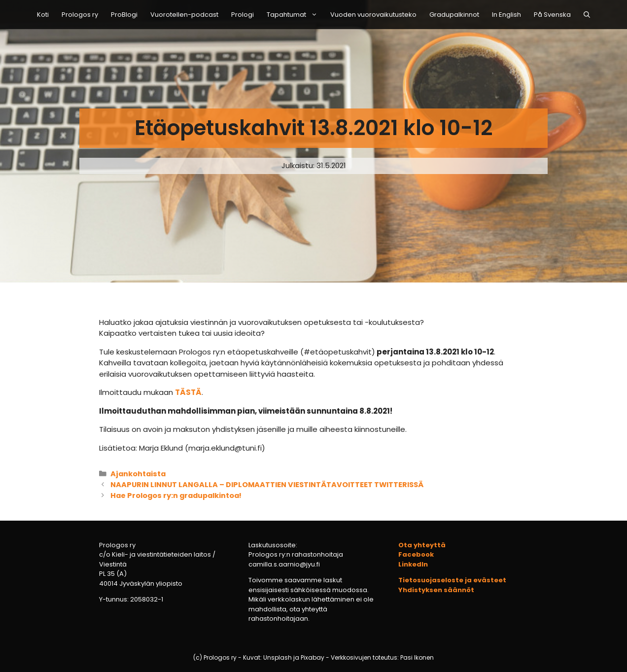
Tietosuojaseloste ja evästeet (452, 580)
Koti (43, 15)
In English (506, 15)
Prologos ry (80, 15)
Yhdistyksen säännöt (436, 590)
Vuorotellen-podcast (184, 15)
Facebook (416, 554)
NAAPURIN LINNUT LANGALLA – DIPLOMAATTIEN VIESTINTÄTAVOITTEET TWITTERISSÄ (267, 485)
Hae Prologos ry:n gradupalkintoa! (176, 495)
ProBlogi (124, 15)
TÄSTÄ (188, 392)
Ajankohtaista (138, 474)
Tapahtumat (295, 15)
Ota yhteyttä (422, 545)
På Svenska (552, 15)
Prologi (243, 15)
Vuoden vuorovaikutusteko (373, 15)
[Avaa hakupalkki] (587, 15)
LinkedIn (413, 564)
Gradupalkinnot (454, 15)
